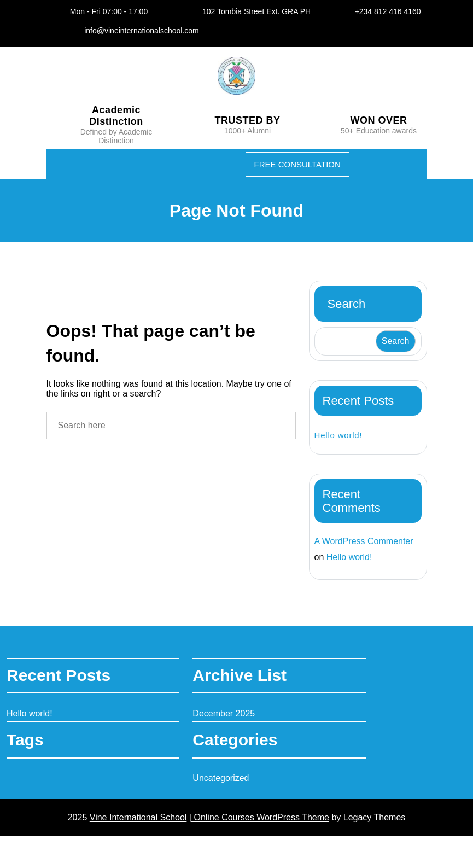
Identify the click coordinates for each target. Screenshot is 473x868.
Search (349, 316)
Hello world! (340, 447)
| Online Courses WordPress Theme (262, 847)
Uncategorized (235, 806)
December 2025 (238, 741)
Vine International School (130, 847)
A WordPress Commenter (342, 561)
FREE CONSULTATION (294, 176)
